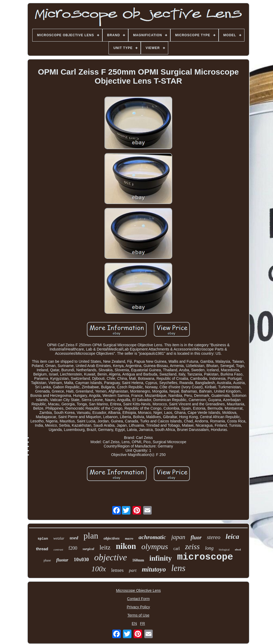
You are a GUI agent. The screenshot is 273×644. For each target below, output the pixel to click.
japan (178, 537)
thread (42, 549)
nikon (126, 546)
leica (233, 537)
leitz (105, 547)
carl (176, 549)
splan (43, 539)
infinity (160, 558)
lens (178, 568)
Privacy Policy (138, 607)
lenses (117, 570)
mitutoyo (154, 569)
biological (224, 550)
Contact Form (138, 599)
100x (99, 569)
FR (142, 623)
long (209, 548)
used (74, 538)
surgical (88, 549)
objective (111, 557)
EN (134, 623)
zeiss (192, 547)
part (133, 570)
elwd (238, 549)
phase (47, 560)
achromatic (152, 537)
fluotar (62, 560)
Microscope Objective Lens (138, 590)
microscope (205, 557)
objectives (111, 538)
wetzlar (59, 538)
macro (129, 539)
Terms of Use (138, 615)
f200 (73, 548)
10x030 (81, 559)
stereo (214, 537)
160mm (138, 560)
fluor (196, 537)
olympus (155, 546)
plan (91, 536)
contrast (58, 549)
